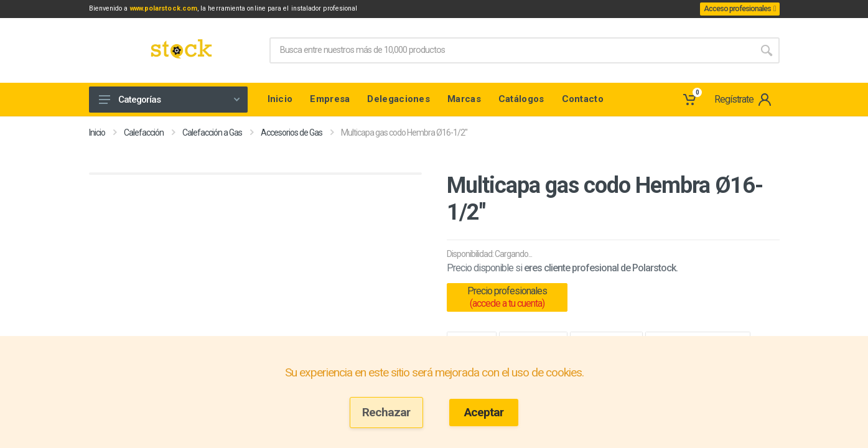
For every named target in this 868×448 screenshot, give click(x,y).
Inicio (97, 134)
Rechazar (386, 412)
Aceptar (484, 412)
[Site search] (511, 52)
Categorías (169, 101)
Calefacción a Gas (212, 134)
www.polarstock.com (186, 10)
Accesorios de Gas (292, 134)
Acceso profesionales (734, 10)
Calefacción (144, 134)
